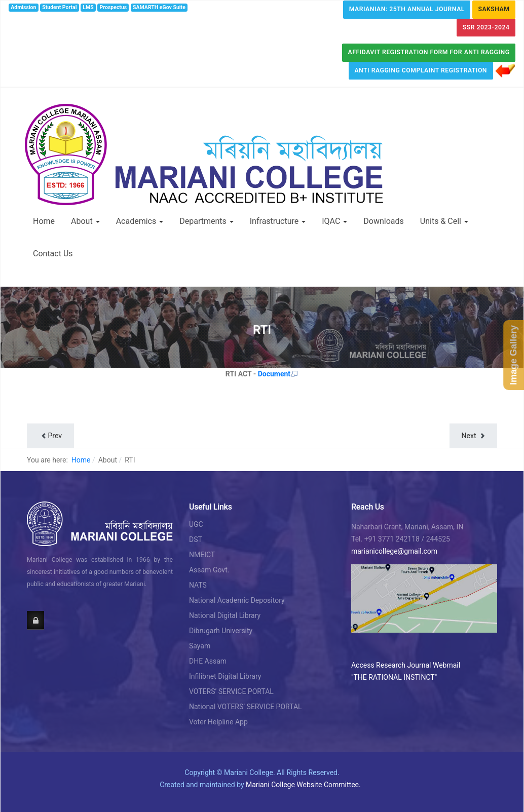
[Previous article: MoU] (50, 436)
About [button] (85, 221)
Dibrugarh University (221, 631)
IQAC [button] (334, 221)
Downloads (383, 221)
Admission (23, 7)
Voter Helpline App (218, 722)
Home (44, 221)
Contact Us (53, 254)
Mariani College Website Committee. (303, 785)
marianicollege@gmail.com (394, 551)
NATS (198, 585)
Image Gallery (513, 355)
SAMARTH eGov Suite (159, 7)
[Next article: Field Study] (473, 436)
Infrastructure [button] (278, 221)
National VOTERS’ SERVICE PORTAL (246, 707)
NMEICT (202, 555)
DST (196, 539)
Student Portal (59, 7)
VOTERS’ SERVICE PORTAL (231, 691)
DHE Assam (208, 661)
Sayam (200, 646)
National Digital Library (225, 615)
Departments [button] (207, 221)
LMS (88, 7)
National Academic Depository (237, 600)
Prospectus (114, 7)
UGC (196, 524)
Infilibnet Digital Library (225, 676)
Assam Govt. (209, 570)
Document (278, 374)
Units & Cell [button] (444, 221)
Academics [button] (140, 221)
